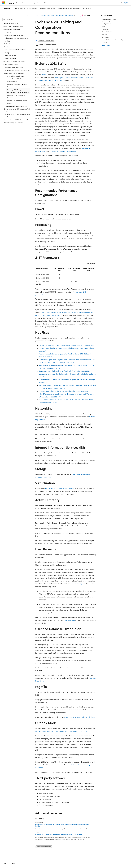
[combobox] (16, 20)
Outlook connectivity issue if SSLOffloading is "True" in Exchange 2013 (64, 371)
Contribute (37, 862)
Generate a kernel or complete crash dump (80, 717)
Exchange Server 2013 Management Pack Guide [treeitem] (17, 110)
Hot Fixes (105, 34)
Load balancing (76, 584)
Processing (105, 29)
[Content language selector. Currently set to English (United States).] (12, 857)
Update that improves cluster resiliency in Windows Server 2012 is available (66, 345)
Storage (104, 42)
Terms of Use (75, 862)
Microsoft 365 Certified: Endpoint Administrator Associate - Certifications (59, 835)
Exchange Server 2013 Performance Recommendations (57, 15)
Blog (28, 862)
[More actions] (94, 15)
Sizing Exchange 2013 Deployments (51, 80)
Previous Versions (19, 862)
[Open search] (121, 3)
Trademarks (85, 862)
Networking (105, 37)
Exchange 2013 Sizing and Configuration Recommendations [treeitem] (18, 91)
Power (104, 26)
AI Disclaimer (7, 862)
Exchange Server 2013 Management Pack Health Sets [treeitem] (17, 116)
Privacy (45, 862)
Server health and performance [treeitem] (15, 76)
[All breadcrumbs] (37, 15)
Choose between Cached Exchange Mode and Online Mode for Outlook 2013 (62, 731)
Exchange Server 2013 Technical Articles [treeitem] (17, 120)
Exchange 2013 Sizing (109, 19)
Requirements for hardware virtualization (60, 488)
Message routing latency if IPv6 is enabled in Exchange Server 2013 (63, 391)
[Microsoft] (4, 3)
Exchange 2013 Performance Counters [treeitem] (16, 96)
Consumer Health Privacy (59, 862)
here (43, 75)
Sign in (126, 3)
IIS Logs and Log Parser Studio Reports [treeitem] (17, 102)
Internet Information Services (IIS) (112, 40)
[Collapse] (28, 15)
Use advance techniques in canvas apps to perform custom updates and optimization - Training (63, 825)
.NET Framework (107, 32)
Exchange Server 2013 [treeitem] (11, 23)
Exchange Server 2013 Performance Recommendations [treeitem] (18, 86)
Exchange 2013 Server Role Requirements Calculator (73, 77)
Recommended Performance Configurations (111, 23)
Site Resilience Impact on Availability (62, 151)
